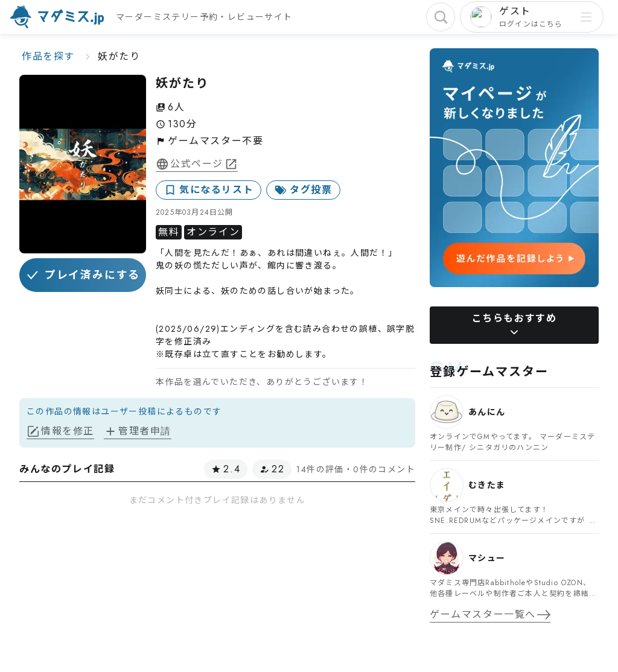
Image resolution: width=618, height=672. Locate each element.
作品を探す (48, 56)
